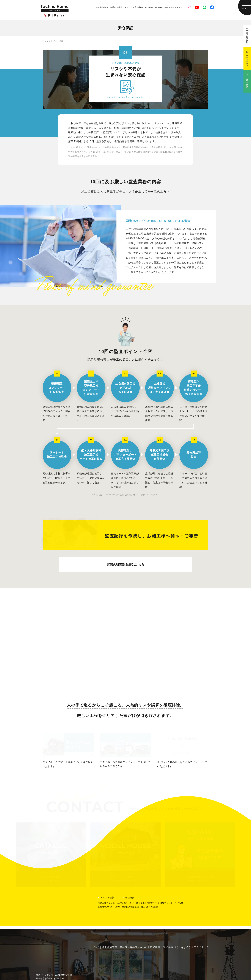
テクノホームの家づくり (109, 882)
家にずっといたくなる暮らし (111, 911)
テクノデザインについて (199, 911)
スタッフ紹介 (192, 888)
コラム (147, 917)
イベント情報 (107, 797)
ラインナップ (102, 922)
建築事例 (148, 882)
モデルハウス (192, 905)
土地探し (100, 894)
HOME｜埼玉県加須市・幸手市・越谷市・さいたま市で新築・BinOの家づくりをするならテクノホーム (150, 847)
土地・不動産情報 (153, 899)
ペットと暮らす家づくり (109, 917)
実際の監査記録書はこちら (125, 578)
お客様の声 (149, 888)
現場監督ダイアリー (154, 905)
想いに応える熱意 (105, 888)
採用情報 (190, 899)
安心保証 (100, 899)
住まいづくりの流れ (106, 905)
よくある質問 (192, 882)
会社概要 (130, 797)
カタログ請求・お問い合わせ (201, 917)
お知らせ (148, 911)
